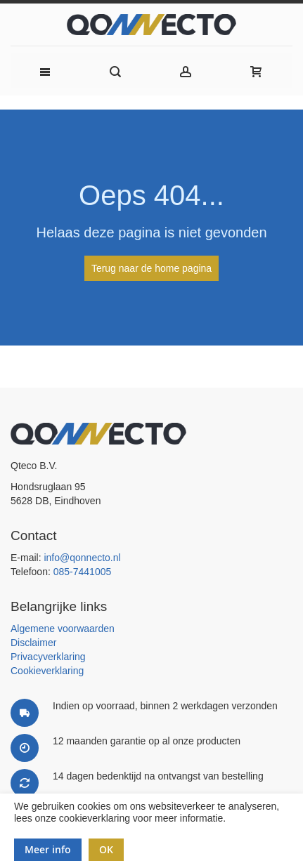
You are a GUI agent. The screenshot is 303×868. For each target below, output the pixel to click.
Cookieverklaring (47, 671)
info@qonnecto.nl (82, 558)
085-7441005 (83, 572)
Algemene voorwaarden (63, 629)
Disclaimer (33, 643)
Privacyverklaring (48, 657)
